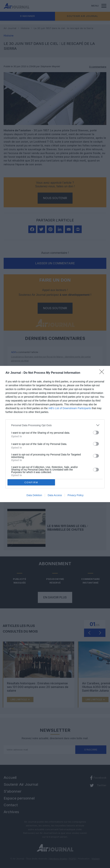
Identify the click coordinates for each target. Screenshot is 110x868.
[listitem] (55, 425)
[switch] (96, 433)
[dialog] (55, 434)
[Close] (103, 373)
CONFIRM (31, 482)
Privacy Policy (76, 495)
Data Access (55, 495)
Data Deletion (34, 495)
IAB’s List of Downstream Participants (70, 408)
